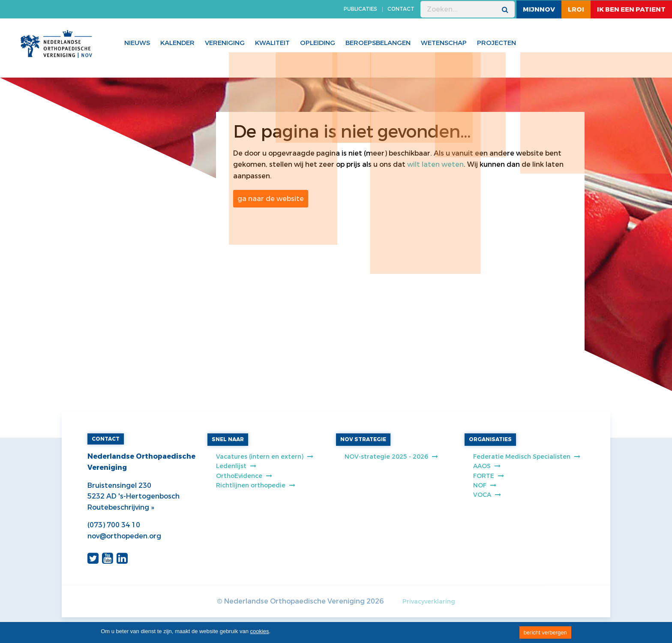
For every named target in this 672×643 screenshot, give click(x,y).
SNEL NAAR (228, 439)
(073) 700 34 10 (114, 525)
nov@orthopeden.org (124, 536)
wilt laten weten (435, 164)
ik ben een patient (631, 9)
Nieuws (137, 43)
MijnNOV (539, 9)
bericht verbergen (545, 632)
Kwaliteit (272, 43)
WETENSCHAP (444, 43)
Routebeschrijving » (121, 507)
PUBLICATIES (360, 9)
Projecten (496, 43)
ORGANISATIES (490, 439)
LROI (576, 9)
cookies (260, 631)
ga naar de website (271, 199)
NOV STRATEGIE (363, 439)
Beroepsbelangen (378, 43)
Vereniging (225, 43)
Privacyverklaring (429, 602)
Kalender (177, 43)
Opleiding (318, 43)
